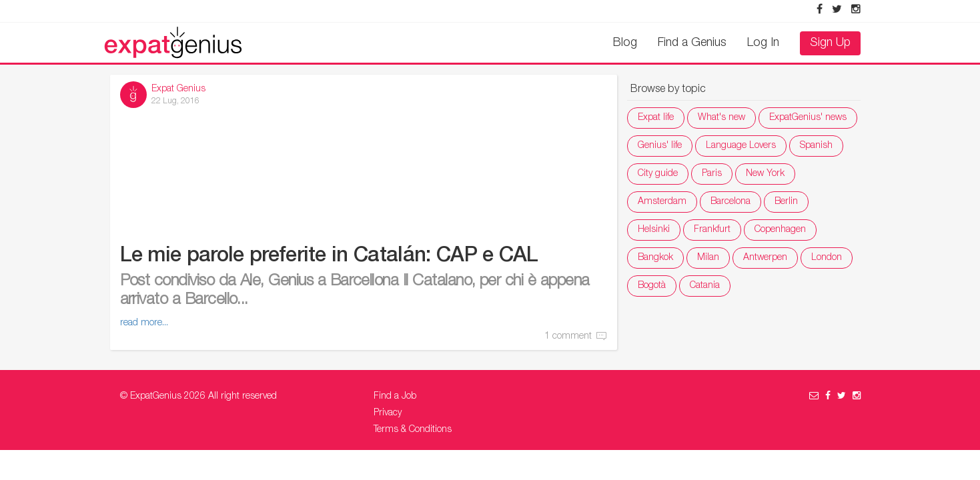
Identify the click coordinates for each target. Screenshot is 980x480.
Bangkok (655, 258)
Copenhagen (780, 230)
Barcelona (730, 202)
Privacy (388, 413)
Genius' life (660, 146)
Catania (705, 286)
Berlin (786, 202)
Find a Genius (692, 43)
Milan (708, 258)
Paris (712, 174)
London (827, 258)
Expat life (656, 118)
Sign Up (830, 43)
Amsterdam (662, 202)
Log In (763, 43)
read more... (144, 323)
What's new (721, 118)
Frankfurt (712, 230)
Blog (625, 43)
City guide (658, 174)
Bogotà (652, 286)
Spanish (816, 146)
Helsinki (654, 230)
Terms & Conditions (413, 430)
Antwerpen (765, 258)
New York (765, 174)
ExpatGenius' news (808, 118)
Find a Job (395, 397)
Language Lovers (741, 146)
